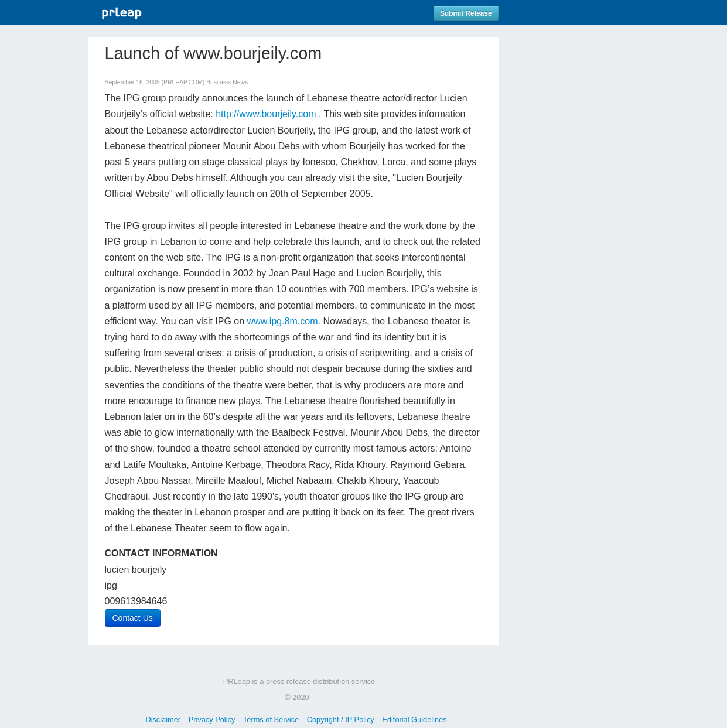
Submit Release (466, 13)
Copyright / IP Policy (341, 720)
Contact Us (133, 618)
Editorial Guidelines (414, 720)
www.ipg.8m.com (283, 321)
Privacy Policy (212, 720)
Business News (227, 82)
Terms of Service (271, 720)
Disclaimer (163, 720)
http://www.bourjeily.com (266, 114)
